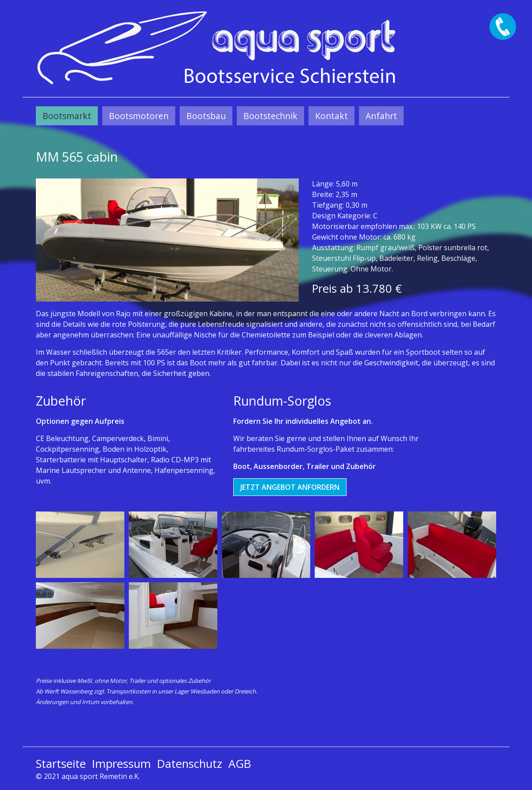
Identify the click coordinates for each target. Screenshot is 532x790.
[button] (290, 487)
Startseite (61, 764)
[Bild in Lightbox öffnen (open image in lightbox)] (167, 240)
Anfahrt (381, 116)
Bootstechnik (270, 116)
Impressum (121, 764)
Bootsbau (206, 116)
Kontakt (332, 116)
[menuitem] (67, 116)
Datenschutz (190, 764)
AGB (240, 764)
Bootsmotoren (139, 116)
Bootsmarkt (67, 116)
